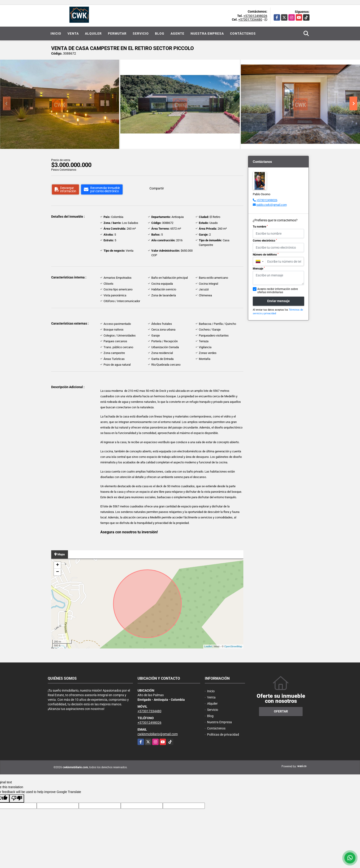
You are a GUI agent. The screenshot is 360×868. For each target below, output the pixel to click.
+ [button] (58, 565)
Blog (160, 33)
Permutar (117, 33)
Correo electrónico (265, 241)
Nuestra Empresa (207, 33)
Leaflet (208, 646)
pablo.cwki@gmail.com (272, 205)
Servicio (141, 33)
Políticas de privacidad (223, 734)
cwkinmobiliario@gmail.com (158, 734)
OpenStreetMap (233, 646)
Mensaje (259, 268)
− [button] (58, 572)
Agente (177, 33)
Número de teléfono (266, 255)
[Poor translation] (17, 798)
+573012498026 (255, 16)
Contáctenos (243, 33)
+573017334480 (250, 19)
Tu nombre (260, 227)
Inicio (56, 33)
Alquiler (93, 33)
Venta (73, 33)
